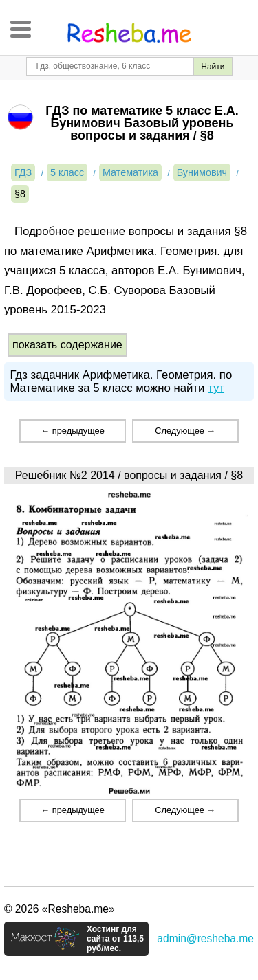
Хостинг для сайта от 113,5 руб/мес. (115, 939)
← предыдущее (72, 431)
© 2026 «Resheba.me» (60, 909)
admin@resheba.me (205, 938)
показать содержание (67, 345)
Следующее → (185, 431)
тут (216, 388)
